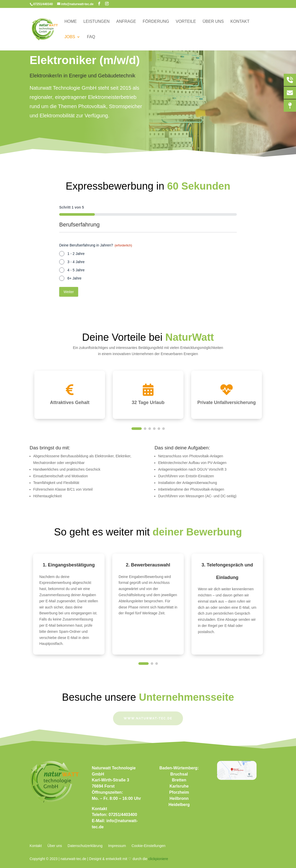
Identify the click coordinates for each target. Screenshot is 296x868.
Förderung (156, 22)
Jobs (70, 37)
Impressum (117, 846)
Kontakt (240, 22)
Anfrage (126, 22)
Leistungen (96, 22)
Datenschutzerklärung (85, 846)
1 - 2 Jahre (76, 254)
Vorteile (186, 22)
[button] (137, 429)
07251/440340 (43, 4)
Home (71, 22)
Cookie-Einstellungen (148, 846)
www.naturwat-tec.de (148, 718)
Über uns (213, 22)
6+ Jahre (74, 278)
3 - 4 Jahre (76, 262)
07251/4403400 (123, 815)
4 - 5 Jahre (76, 270)
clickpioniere (158, 859)
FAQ (91, 37)
